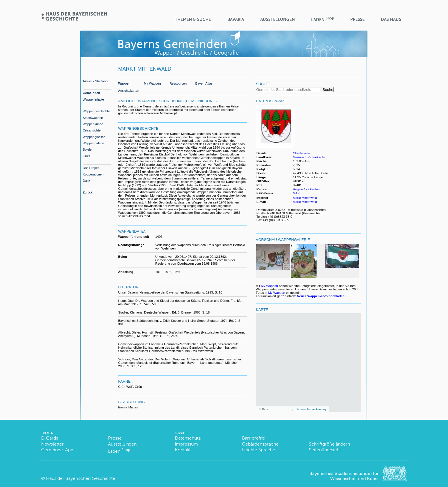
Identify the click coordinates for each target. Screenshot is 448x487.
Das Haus (391, 19)
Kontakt (183, 450)
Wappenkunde (93, 124)
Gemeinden (92, 93)
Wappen (124, 83)
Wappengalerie (94, 143)
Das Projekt (91, 168)
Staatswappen (93, 118)
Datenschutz (188, 438)
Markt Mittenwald (305, 198)
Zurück (88, 192)
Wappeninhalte (93, 99)
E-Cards (50, 438)
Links (87, 156)
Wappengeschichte (96, 111)
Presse (357, 19)
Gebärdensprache (260, 444)
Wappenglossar (94, 137)
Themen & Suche (193, 19)
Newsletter (52, 444)
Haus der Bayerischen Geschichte (81, 478)
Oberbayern (301, 153)
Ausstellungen (278, 19)
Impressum (186, 444)
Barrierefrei (254, 438)
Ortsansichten (93, 130)
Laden (323, 19)
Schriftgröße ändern (329, 444)
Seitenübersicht (325, 450)
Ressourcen (178, 83)
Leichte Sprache (259, 450)
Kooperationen (93, 174)
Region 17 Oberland (307, 189)
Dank (87, 181)
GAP (297, 193)
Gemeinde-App (57, 450)
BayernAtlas (204, 83)
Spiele (87, 149)
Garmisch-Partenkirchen (310, 157)
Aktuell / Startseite (96, 81)
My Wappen (152, 83)
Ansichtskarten (129, 91)
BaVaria (236, 19)
